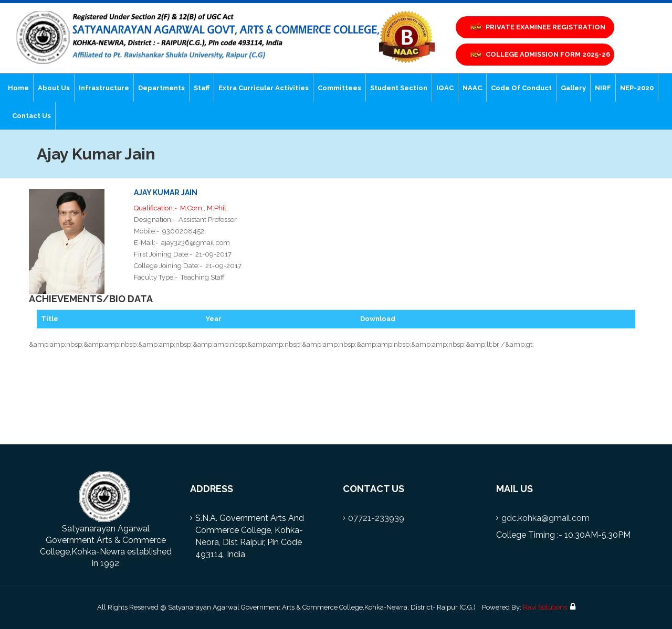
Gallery (573, 88)
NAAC (472, 88)
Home (18, 88)
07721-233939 (376, 518)
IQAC (445, 88)
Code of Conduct (521, 88)
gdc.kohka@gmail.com (545, 518)
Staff (202, 88)
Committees (339, 88)
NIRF (603, 88)
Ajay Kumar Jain (166, 193)
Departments (161, 88)
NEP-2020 (637, 88)
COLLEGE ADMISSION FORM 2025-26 (539, 55)
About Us (54, 88)
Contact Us (31, 116)
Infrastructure (104, 88)
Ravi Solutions (545, 607)
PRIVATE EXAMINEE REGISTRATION (537, 28)
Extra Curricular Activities (264, 88)
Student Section (399, 88)
